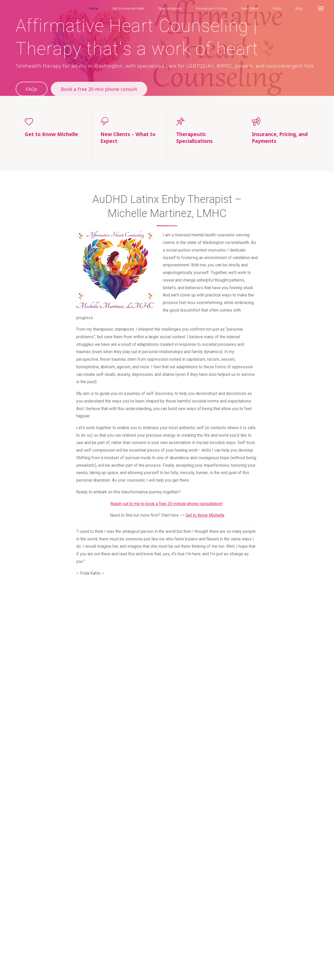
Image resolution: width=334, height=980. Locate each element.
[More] (321, 8)
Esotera (284, 949)
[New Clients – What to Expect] (129, 121)
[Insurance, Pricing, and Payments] (281, 121)
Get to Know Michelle (205, 516)
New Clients (147, 962)
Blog (181, 962)
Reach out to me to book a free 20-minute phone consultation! (167, 504)
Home (22, 962)
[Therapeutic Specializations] (205, 121)
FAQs (32, 89)
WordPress (307, 949)
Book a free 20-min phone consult (101, 89)
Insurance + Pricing (117, 962)
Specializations (84, 962)
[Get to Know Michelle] (53, 121)
